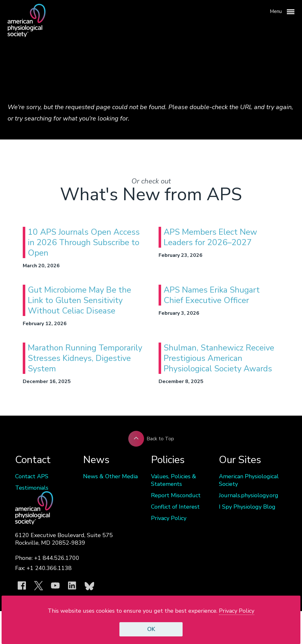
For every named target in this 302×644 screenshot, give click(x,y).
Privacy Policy (169, 518)
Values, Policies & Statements (174, 480)
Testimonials (32, 488)
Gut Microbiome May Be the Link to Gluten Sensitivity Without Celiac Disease (79, 300)
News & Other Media (110, 476)
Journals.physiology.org (249, 495)
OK (151, 629)
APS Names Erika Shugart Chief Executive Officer (212, 295)
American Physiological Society (249, 480)
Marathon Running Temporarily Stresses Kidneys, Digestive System (85, 358)
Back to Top (151, 439)
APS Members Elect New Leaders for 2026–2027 (210, 237)
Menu (282, 12)
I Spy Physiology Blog (247, 507)
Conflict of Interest (175, 507)
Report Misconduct (176, 495)
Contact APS (32, 476)
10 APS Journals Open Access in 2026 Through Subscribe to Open (84, 242)
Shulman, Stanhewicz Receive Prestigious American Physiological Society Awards (219, 358)
